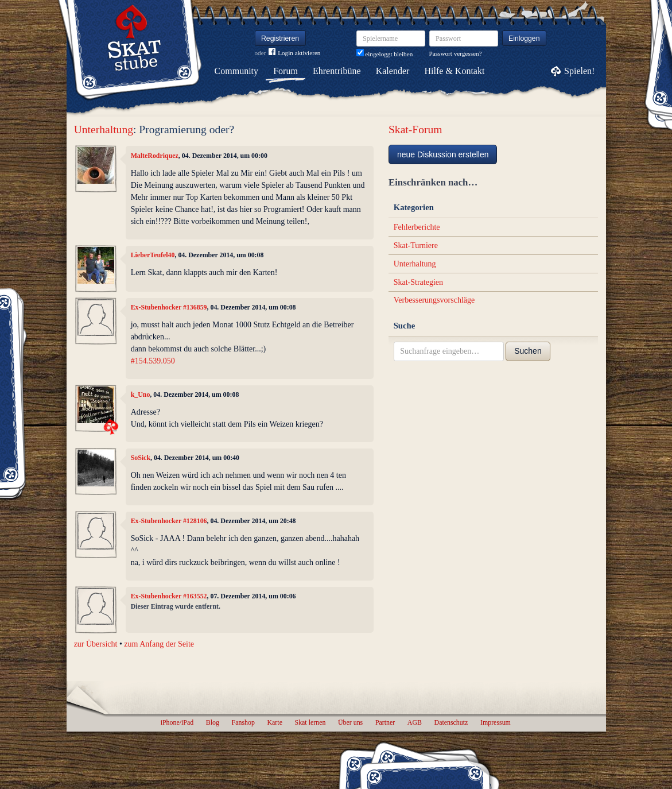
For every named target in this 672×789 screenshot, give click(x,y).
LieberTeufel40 (153, 255)
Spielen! (579, 71)
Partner (385, 722)
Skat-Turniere (416, 245)
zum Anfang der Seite (159, 644)
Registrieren (280, 38)
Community (236, 71)
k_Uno (141, 394)
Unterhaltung (104, 129)
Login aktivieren (294, 53)
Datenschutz (451, 722)
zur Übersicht (96, 644)
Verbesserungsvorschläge (434, 300)
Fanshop (243, 722)
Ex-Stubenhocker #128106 (169, 521)
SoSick (141, 458)
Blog (213, 722)
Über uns (350, 722)
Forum (285, 71)
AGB (415, 722)
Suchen (528, 351)
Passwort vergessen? (456, 53)
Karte (275, 722)
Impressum (496, 722)
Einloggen (524, 38)
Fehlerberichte (417, 227)
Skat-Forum (415, 129)
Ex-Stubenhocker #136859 (169, 307)
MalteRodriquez (155, 156)
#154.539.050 (153, 361)
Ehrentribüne (337, 71)
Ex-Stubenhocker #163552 (169, 596)
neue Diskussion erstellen (443, 154)
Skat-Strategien (418, 282)
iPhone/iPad (177, 722)
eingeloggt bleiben (385, 54)
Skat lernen (310, 722)
